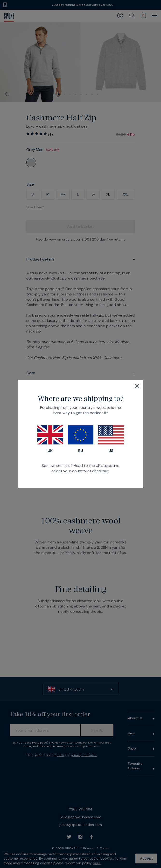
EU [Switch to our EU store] (81, 439)
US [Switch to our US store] (111, 439)
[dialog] (81, 434)
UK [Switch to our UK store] (50, 439)
